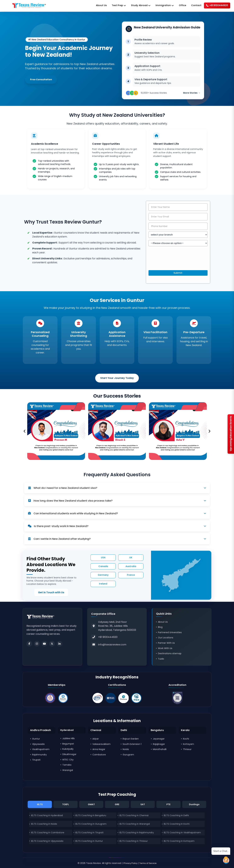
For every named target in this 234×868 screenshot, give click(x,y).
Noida (126, 749)
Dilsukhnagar (69, 754)
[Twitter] (52, 643)
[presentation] (172, 261)
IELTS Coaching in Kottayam (179, 841)
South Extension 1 (132, 744)
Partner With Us (166, 642)
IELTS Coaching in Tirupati (89, 833)
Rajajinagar (159, 744)
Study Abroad (136, 6)
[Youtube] (44, 643)
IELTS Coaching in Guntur (89, 841)
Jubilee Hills (68, 739)
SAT (143, 804)
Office (179, 6)
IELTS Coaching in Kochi (177, 824)
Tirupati (36, 760)
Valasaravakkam (101, 744)
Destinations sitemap (170, 653)
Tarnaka (67, 765)
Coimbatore (99, 754)
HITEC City (68, 760)
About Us (95, 6)
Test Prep (113, 6)
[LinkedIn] (60, 643)
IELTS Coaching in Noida (44, 824)
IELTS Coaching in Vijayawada (47, 841)
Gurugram (128, 754)
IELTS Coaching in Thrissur (134, 841)
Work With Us (165, 647)
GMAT (91, 804)
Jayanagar (159, 739)
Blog (160, 626)
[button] (24, 432)
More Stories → (192, 91)
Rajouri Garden (131, 739)
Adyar (96, 739)
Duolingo (194, 804)
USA (103, 558)
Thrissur (187, 749)
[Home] (29, 6)
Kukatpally (68, 749)
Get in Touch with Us (43, 593)
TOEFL (66, 804)
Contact (194, 6)
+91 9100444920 (216, 6)
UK (131, 558)
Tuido (161, 658)
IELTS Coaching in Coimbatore (48, 833)
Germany (103, 576)
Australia (131, 567)
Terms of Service (148, 863)
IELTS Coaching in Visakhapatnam (182, 833)
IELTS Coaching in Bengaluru (91, 816)
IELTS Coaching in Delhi (176, 816)
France (131, 576)
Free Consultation (42, 80)
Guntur (36, 739)
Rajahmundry (39, 754)
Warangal (68, 770)
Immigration (161, 6)
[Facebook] (29, 643)
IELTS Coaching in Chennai (134, 816)
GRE (117, 804)
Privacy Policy (130, 863)
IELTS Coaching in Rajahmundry (137, 833)
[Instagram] (37, 643)
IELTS (40, 804)
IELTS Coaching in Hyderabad (47, 816)
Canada (103, 567)
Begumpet (68, 744)
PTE (168, 804)
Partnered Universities (170, 632)
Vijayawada (38, 744)
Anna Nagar (99, 749)
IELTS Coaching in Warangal (135, 824)
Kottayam (188, 744)
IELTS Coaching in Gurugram (91, 824)
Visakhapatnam (41, 749)
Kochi (186, 739)
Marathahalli (160, 749)
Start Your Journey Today (117, 379)
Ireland (103, 584)
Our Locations (166, 637)
